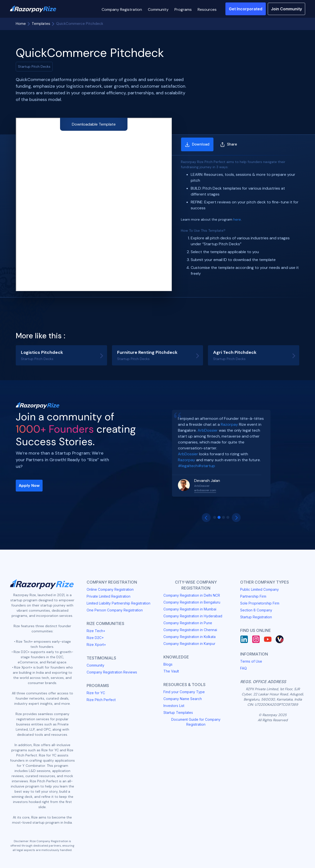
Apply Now (29, 485)
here (237, 219)
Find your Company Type (184, 692)
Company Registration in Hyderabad (193, 616)
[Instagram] (256, 639)
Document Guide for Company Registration (196, 722)
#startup (206, 466)
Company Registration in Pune (188, 623)
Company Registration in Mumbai (190, 609)
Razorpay (229, 424)
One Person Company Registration (115, 610)
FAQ (244, 668)
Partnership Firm (253, 596)
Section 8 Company (256, 610)
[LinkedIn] (244, 639)
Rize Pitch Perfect (101, 700)
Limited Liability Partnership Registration (118, 603)
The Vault (171, 671)
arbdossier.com (205, 490)
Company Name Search (183, 699)
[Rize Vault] (280, 639)
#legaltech (188, 466)
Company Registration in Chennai (190, 630)
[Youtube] (268, 639)
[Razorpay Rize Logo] (33, 9)
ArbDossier (208, 430)
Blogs (168, 664)
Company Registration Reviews (112, 672)
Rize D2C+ (95, 638)
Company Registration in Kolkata (189, 637)
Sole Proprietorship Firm (260, 603)
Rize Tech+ (96, 631)
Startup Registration (256, 617)
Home (21, 24)
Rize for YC (96, 693)
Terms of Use (251, 661)
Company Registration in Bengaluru (192, 602)
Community (95, 665)
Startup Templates (178, 712)
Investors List (174, 706)
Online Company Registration (110, 589)
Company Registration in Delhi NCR (192, 595)
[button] (122, 9)
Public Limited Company (260, 589)
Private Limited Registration (109, 596)
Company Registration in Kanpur (189, 644)
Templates (41, 24)
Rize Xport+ (96, 645)
